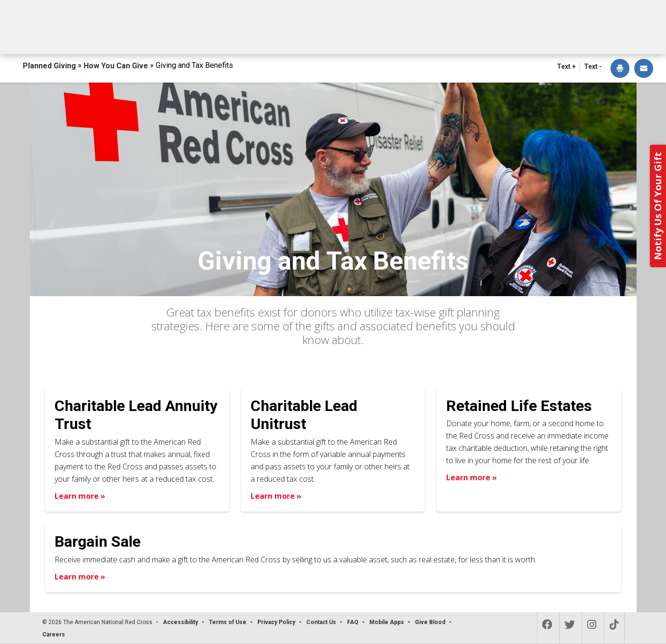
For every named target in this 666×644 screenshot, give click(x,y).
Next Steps (333, 37)
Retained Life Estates (519, 406)
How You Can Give (118, 37)
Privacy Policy (276, 622)
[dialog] (620, 69)
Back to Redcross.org (599, 10)
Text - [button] (593, 66)
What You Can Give (233, 37)
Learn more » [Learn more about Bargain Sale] (80, 577)
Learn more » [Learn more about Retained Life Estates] (472, 477)
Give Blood (430, 622)
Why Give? (418, 37)
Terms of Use (228, 622)
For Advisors (506, 37)
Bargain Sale (98, 541)
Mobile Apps (387, 622)
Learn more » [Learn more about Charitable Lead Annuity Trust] (80, 496)
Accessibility (180, 622)
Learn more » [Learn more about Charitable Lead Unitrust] (276, 496)
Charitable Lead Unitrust (304, 415)
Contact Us (595, 37)
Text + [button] (566, 66)
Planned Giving (50, 66)
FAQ (353, 622)
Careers (54, 635)
